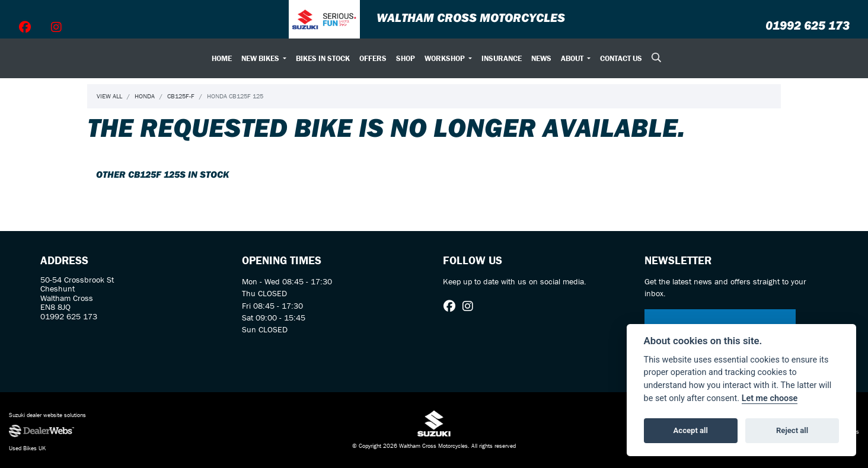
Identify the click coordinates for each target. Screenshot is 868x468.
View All (109, 96)
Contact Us (621, 58)
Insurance (502, 58)
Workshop (446, 58)
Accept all (691, 430)
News (541, 58)
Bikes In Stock (323, 58)
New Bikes (261, 58)
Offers (373, 58)
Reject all (792, 430)
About (573, 58)
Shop (406, 58)
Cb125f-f (181, 96)
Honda (145, 96)
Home (222, 58)
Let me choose (770, 398)
